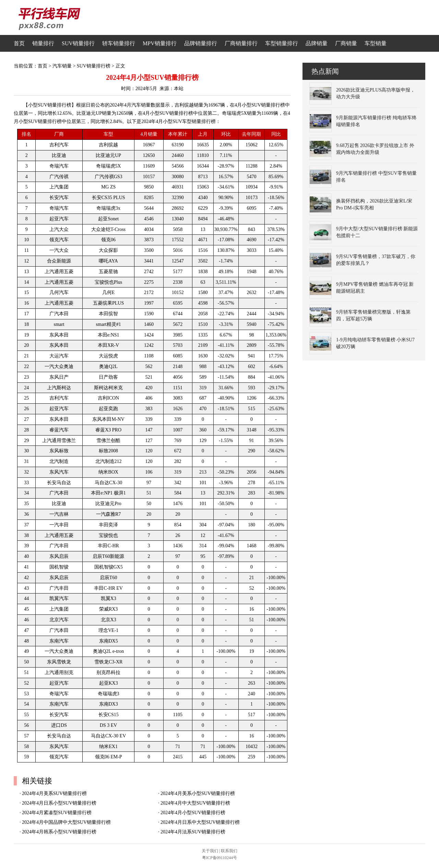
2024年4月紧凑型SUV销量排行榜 (57, 813)
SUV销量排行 (78, 43)
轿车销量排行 (119, 43)
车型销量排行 (282, 43)
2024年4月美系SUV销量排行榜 (54, 793)
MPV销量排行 (160, 43)
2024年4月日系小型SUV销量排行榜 (59, 803)
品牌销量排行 (201, 43)
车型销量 (376, 43)
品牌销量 (317, 43)
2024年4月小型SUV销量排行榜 (193, 813)
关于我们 (210, 851)
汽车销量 (62, 66)
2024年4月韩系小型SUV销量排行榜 (59, 832)
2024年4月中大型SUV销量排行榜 (195, 803)
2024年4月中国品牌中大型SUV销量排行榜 (66, 822)
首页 (19, 43)
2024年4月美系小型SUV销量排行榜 (198, 793)
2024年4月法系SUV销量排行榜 (193, 832)
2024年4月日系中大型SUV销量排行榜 (200, 822)
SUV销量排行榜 (94, 66)
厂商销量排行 (241, 43)
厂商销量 (346, 43)
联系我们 (229, 851)
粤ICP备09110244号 (219, 858)
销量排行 (43, 43)
